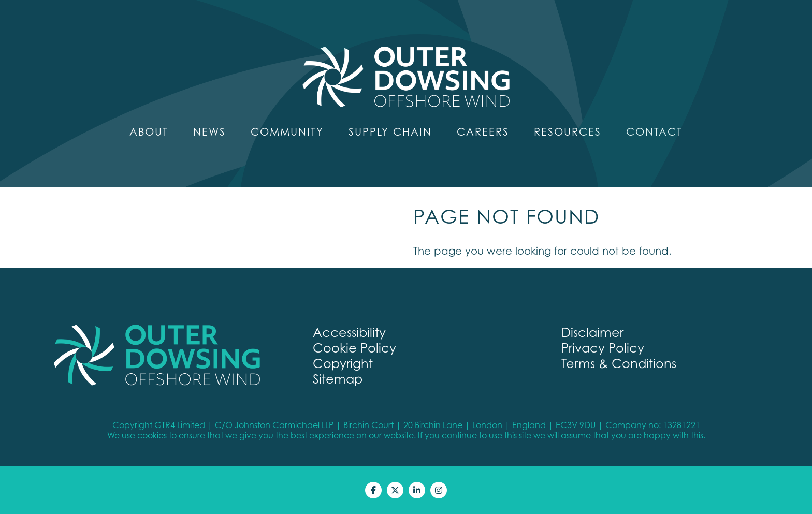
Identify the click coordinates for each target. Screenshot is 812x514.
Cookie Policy (354, 348)
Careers (483, 132)
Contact (654, 132)
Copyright (343, 363)
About (149, 132)
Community (287, 132)
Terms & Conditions (619, 363)
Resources (568, 132)
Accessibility (349, 332)
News (209, 132)
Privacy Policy (603, 348)
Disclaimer (592, 332)
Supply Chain (390, 132)
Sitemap (338, 379)
